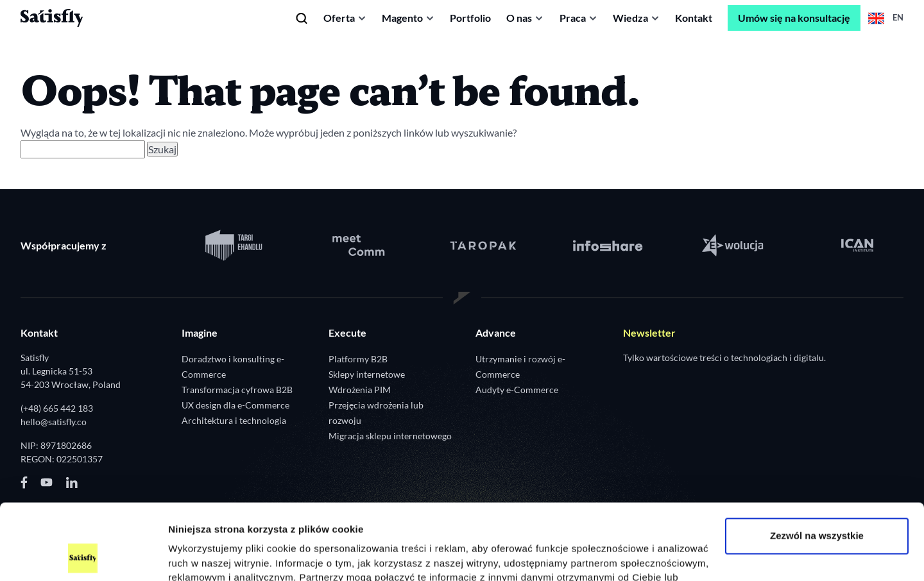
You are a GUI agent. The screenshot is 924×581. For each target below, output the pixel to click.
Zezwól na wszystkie (817, 465)
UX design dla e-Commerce (235, 405)
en (886, 18)
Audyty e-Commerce (517, 390)
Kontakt (694, 18)
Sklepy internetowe (367, 374)
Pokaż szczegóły (207, 556)
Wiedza (630, 18)
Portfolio (470, 18)
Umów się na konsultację (794, 18)
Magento (402, 18)
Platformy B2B (358, 359)
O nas (519, 18)
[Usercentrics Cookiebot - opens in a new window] (83, 556)
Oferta (339, 18)
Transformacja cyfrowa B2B (237, 390)
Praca (573, 18)
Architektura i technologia (234, 420)
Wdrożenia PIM (360, 390)
